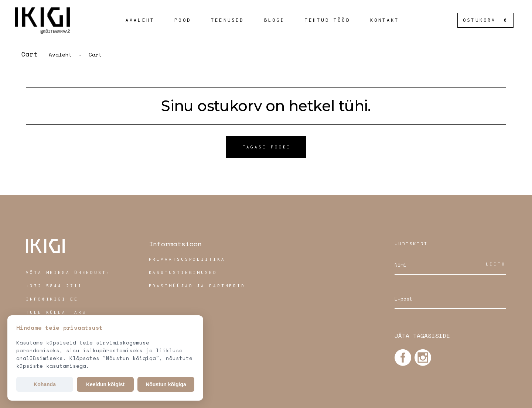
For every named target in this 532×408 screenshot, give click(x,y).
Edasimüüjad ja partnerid (197, 286)
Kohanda (45, 384)
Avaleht (60, 54)
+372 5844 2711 (54, 286)
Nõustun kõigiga (166, 384)
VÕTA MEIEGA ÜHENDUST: (68, 272)
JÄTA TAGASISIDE (422, 336)
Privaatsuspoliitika (187, 259)
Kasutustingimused (183, 272)
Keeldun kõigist (105, 384)
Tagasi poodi (267, 147)
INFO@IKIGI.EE (52, 299)
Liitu (496, 264)
